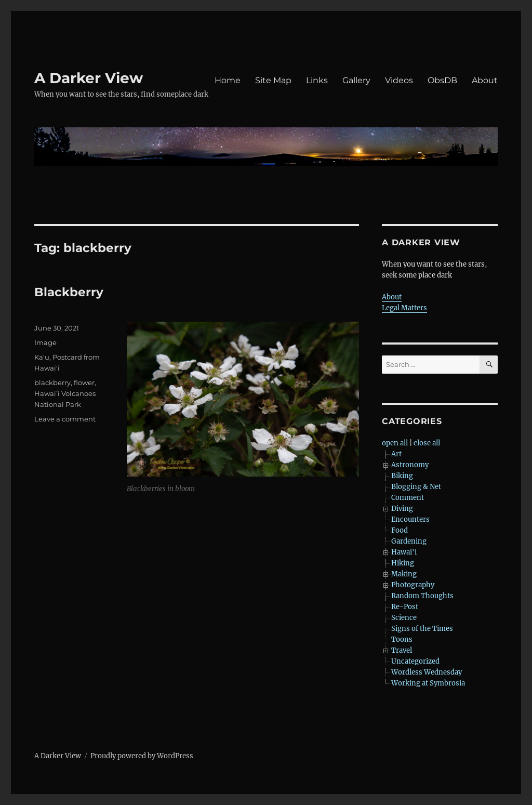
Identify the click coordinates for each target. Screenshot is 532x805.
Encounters (410, 519)
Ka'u (42, 357)
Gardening (409, 541)
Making (404, 574)
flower (84, 382)
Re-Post (405, 607)
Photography (413, 585)
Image (45, 342)
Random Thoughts (422, 596)
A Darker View (89, 78)
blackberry (52, 382)
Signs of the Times (422, 629)
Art (396, 454)
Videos (399, 80)
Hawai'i (404, 552)
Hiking (403, 563)
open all (395, 443)
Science (404, 618)
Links (317, 80)
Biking (402, 476)
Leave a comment (65, 419)
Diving (402, 509)
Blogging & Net (416, 487)
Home (228, 80)
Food (400, 530)
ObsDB (442, 80)
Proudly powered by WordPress (142, 756)
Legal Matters (404, 308)
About (485, 80)
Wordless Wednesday (427, 672)
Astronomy (410, 465)
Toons (402, 639)
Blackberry (69, 292)
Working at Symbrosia (428, 683)
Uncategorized (415, 661)
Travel (402, 650)
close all (427, 443)
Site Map (273, 80)
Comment (408, 498)
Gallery (356, 80)
